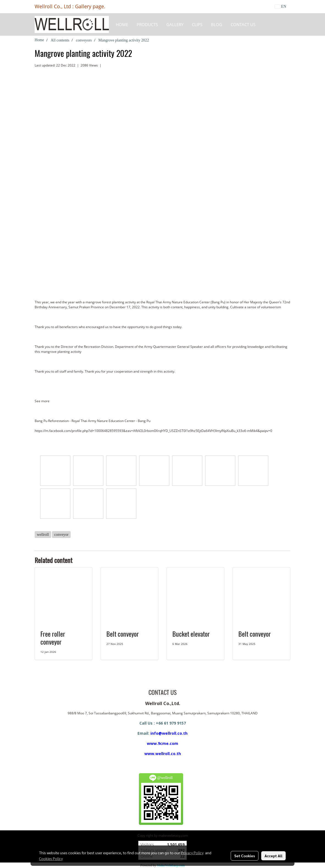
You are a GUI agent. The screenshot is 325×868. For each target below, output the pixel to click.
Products (147, 24)
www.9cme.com (162, 743)
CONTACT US (243, 24)
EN (281, 6)
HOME (122, 24)
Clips (197, 24)
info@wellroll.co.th (169, 733)
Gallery (175, 24)
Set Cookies (245, 856)
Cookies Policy (51, 858)
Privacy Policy (192, 853)
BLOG (217, 24)
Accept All (273, 856)
